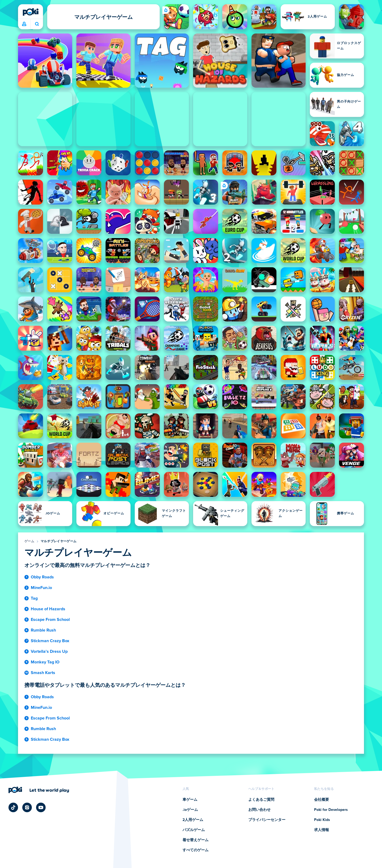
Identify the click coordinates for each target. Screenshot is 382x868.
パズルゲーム (194, 830)
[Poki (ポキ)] (31, 12)
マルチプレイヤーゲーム (58, 541)
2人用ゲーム (193, 820)
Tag (34, 598)
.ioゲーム (190, 810)
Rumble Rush (43, 630)
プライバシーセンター (267, 820)
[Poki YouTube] (41, 807)
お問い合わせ (259, 810)
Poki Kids (322, 820)
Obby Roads (42, 577)
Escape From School (50, 620)
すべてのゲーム (196, 850)
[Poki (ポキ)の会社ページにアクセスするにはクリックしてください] (39, 790)
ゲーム (29, 541)
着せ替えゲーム (196, 840)
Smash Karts (43, 673)
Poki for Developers (331, 810)
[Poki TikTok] (13, 807)
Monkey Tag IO (45, 662)
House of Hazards (48, 609)
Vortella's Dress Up (49, 651)
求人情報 (322, 830)
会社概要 (322, 800)
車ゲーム (190, 800)
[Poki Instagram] (27, 807)
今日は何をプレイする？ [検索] (37, 24)
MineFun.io (41, 588)
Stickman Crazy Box (50, 641)
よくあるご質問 (261, 800)
